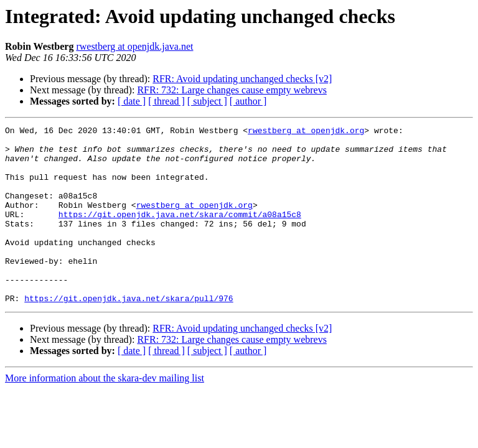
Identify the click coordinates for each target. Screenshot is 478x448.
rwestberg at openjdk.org (306, 132)
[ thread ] (166, 101)
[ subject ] (207, 101)
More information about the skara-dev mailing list (105, 413)
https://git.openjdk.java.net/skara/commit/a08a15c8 (180, 233)
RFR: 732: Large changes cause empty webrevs (232, 90)
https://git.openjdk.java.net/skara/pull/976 (129, 334)
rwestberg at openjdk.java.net (134, 46)
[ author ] (248, 101)
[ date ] (132, 101)
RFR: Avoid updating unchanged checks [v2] (242, 79)
